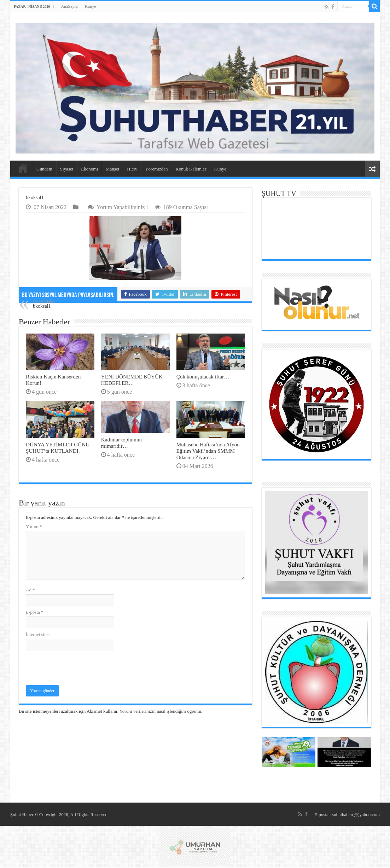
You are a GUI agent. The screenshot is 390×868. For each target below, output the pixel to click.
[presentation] (80, 668)
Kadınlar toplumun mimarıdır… (121, 443)
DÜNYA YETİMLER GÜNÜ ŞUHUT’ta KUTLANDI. (58, 448)
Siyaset (67, 169)
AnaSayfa (69, 6)
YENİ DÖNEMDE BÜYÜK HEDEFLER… (132, 380)
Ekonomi (89, 169)
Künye (91, 6)
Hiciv (132, 169)
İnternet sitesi (38, 634)
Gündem (44, 169)
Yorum (34, 526)
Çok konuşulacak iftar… (203, 377)
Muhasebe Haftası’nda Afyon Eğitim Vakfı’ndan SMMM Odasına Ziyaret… (208, 451)
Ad (30, 590)
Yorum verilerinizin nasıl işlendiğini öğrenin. (161, 711)
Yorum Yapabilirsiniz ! (122, 207)
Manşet (112, 169)
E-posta (34, 612)
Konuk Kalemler (191, 169)
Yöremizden (156, 169)
